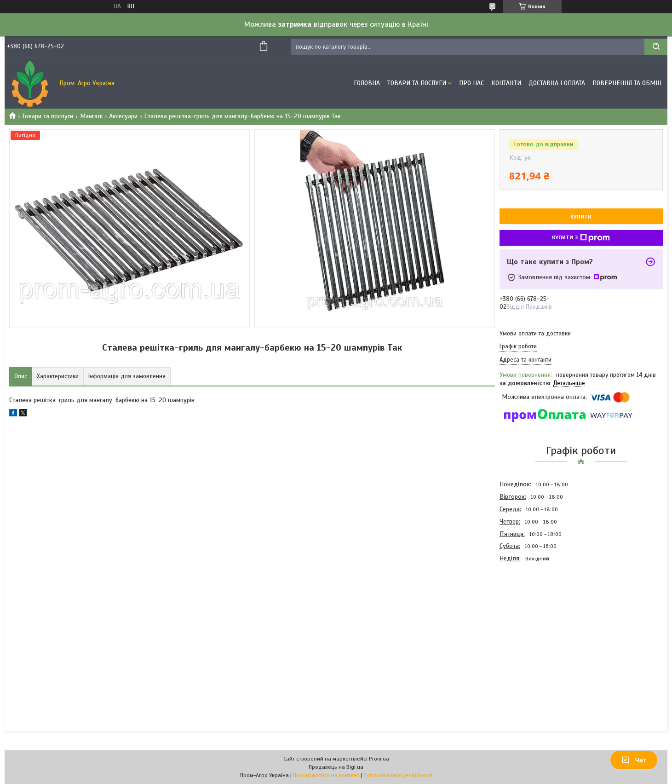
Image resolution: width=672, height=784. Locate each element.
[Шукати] (656, 47)
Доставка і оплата (557, 83)
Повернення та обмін (627, 83)
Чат (634, 760)
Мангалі (91, 116)
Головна (367, 83)
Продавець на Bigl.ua (336, 767)
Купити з (581, 238)
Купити (581, 217)
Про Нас (471, 83)
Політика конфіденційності (398, 775)
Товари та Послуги (417, 83)
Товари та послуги (48, 116)
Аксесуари (123, 116)
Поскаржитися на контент (326, 775)
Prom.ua (379, 759)
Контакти (506, 83)
